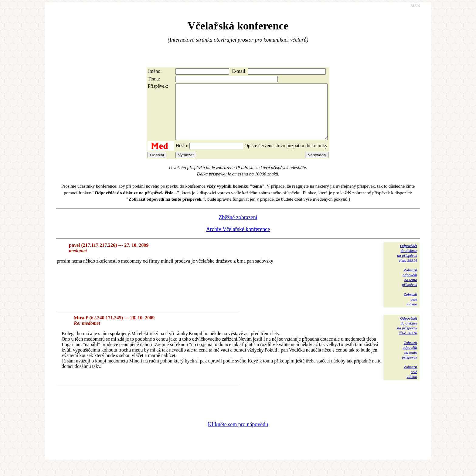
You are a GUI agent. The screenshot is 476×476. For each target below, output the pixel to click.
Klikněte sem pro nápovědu (238, 435)
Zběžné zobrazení (238, 228)
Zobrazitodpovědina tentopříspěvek (410, 288)
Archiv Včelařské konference (238, 240)
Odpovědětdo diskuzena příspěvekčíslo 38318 (407, 337)
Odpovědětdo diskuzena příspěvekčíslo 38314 (407, 264)
